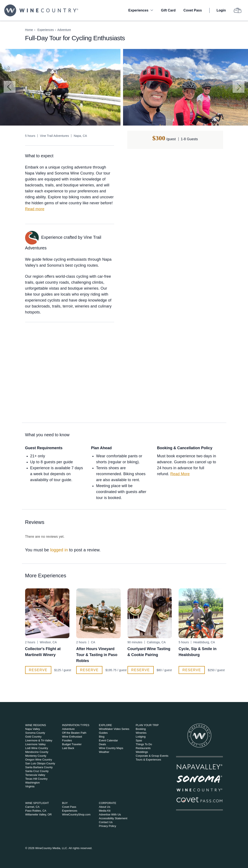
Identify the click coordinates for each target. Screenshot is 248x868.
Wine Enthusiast (72, 737)
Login (221, 10)
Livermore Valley (36, 744)
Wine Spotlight (37, 803)
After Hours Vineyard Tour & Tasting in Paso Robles (97, 655)
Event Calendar (109, 740)
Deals (102, 744)
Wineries (141, 733)
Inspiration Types (76, 725)
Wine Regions (36, 725)
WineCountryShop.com (76, 814)
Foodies (67, 740)
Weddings (142, 752)
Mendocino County (37, 752)
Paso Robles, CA (36, 811)
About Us (105, 807)
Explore (105, 725)
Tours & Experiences (148, 760)
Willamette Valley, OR (39, 814)
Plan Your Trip (147, 725)
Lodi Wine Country (37, 748)
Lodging (141, 737)
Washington (33, 783)
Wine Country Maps (111, 748)
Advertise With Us (110, 814)
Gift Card (168, 10)
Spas (139, 740)
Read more (35, 209)
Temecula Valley (35, 775)
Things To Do (144, 744)
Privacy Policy (108, 826)
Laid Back (68, 748)
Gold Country (34, 737)
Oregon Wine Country (39, 760)
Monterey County (36, 756)
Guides (103, 733)
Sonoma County (35, 733)
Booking (141, 729)
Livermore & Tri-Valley (39, 740)
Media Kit (105, 811)
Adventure (64, 30)
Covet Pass (193, 10)
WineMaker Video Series (114, 729)
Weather (104, 752)
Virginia (30, 786)
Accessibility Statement (113, 818)
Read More (180, 474)
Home (29, 30)
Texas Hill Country (37, 779)
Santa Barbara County (39, 767)
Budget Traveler (72, 744)
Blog (102, 737)
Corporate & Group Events (152, 756)
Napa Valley (33, 729)
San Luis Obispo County (40, 763)
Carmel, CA (32, 807)
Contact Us (106, 822)
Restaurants (143, 748)
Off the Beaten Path (74, 733)
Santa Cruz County (37, 771)
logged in (59, 550)
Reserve (38, 670)
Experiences (138, 10)
